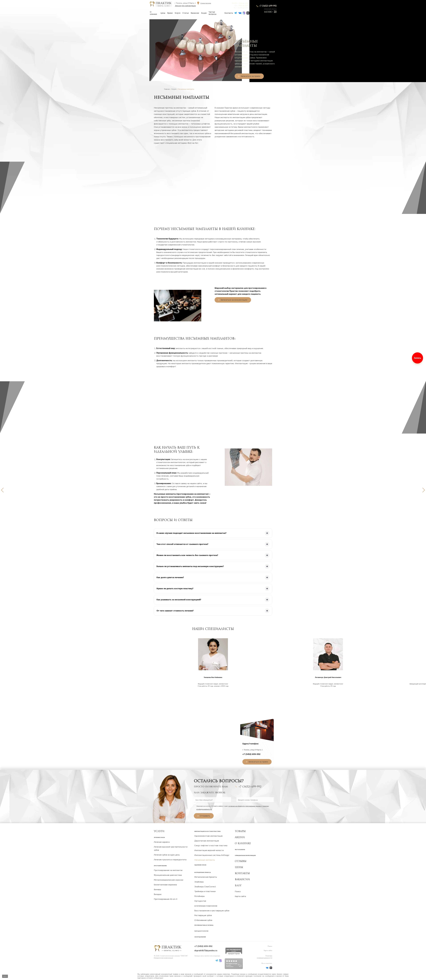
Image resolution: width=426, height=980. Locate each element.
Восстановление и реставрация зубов (212, 911)
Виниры (157, 889)
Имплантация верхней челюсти (209, 850)
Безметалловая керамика (165, 885)
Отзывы (241, 861)
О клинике (153, 13)
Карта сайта (240, 896)
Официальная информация (245, 855)
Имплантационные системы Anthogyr (212, 855)
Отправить (205, 816)
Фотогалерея (240, 850)
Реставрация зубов (203, 915)
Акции (204, 13)
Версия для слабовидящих (185, 6)
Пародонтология (201, 931)
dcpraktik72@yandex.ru (206, 951)
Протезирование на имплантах (168, 870)
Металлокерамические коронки (169, 880)
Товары (240, 831)
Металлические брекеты (206, 877)
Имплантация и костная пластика (207, 831)
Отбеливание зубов (203, 920)
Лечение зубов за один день (167, 855)
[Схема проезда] (204, 3)
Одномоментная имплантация (208, 836)
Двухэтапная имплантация (207, 841)
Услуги (177, 13)
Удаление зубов (200, 865)
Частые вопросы (212, 13)
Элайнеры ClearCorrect (205, 887)
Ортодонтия (200, 901)
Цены (163, 13)
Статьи (186, 13)
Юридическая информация (163, 958)
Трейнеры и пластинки (205, 891)
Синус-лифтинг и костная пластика (211, 846)
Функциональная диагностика (168, 875)
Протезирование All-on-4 (166, 899)
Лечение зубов (159, 837)
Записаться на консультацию (234, 300)
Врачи (170, 13)
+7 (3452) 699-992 (268, 6)
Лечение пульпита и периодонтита (170, 860)
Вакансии (195, 13)
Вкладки (158, 894)
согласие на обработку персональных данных (245, 806)
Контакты (229, 13)
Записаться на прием (250, 76)
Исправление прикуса (203, 872)
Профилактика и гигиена (204, 925)
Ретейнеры (199, 896)
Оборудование (200, 937)
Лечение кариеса (162, 842)
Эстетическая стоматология (206, 906)
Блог (238, 885)
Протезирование (160, 866)
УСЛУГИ (159, 831)
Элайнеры (199, 882)
